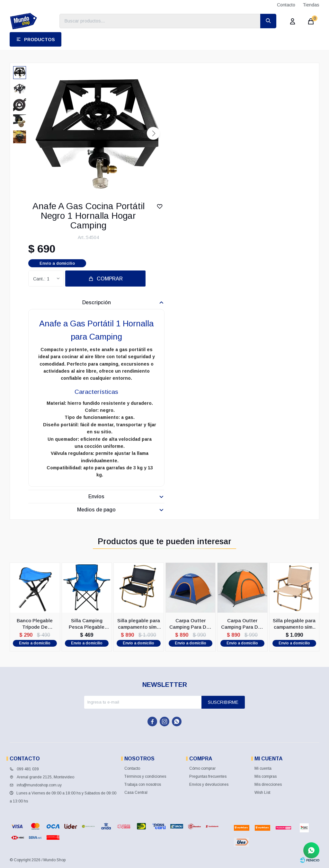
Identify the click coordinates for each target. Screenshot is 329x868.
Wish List (262, 793)
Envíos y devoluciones (209, 784)
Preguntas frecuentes (208, 776)
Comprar (110, 279)
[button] (153, 133)
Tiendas (311, 5)
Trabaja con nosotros (143, 784)
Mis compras (266, 776)
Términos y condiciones (145, 776)
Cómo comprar (202, 768)
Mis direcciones (268, 784)
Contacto (286, 5)
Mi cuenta (263, 768)
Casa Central (136, 793)
